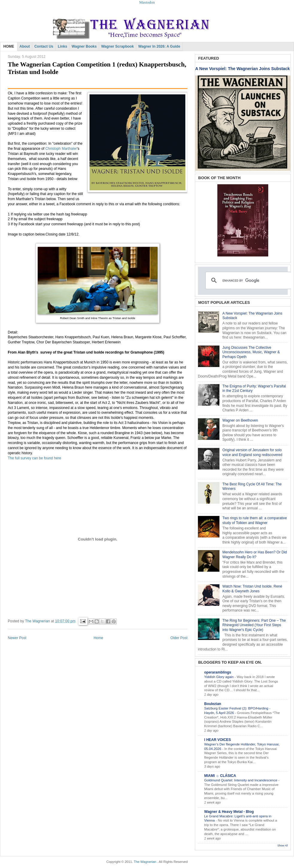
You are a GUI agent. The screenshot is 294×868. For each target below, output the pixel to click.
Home (98, 638)
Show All (282, 846)
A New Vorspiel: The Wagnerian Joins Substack (243, 69)
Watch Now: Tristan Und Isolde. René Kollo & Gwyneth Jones (252, 589)
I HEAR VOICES (218, 740)
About (25, 46)
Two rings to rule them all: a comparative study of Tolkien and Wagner (255, 520)
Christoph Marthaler (61, 149)
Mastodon (147, 2)
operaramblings (218, 672)
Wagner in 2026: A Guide (159, 46)
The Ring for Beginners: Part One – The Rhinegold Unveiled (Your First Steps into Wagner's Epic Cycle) (254, 625)
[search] (247, 280)
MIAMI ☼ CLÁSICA (220, 776)
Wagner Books (84, 46)
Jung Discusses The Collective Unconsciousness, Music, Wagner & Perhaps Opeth (251, 352)
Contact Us (44, 46)
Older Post (179, 638)
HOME (9, 46)
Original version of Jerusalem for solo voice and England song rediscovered (252, 452)
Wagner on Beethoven (240, 420)
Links (62, 46)
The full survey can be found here (35, 458)
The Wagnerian (145, 862)
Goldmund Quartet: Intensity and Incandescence (241, 780)
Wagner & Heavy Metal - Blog (229, 812)
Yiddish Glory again (219, 677)
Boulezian (213, 704)
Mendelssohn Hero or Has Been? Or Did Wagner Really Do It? (255, 555)
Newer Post (17, 638)
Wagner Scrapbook (118, 46)
